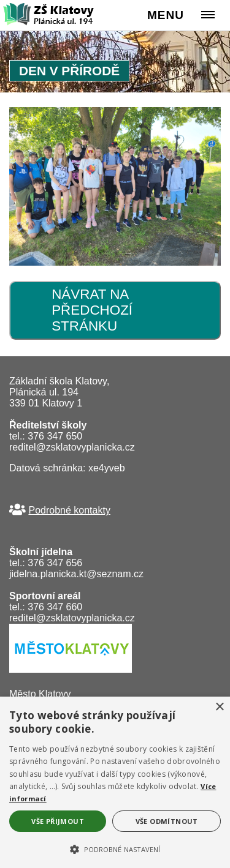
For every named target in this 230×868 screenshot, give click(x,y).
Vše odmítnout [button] (167, 821)
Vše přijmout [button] (58, 821)
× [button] (219, 707)
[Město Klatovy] (71, 669)
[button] (115, 848)
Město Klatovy (40, 694)
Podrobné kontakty (69, 510)
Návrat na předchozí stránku (92, 310)
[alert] (115, 782)
